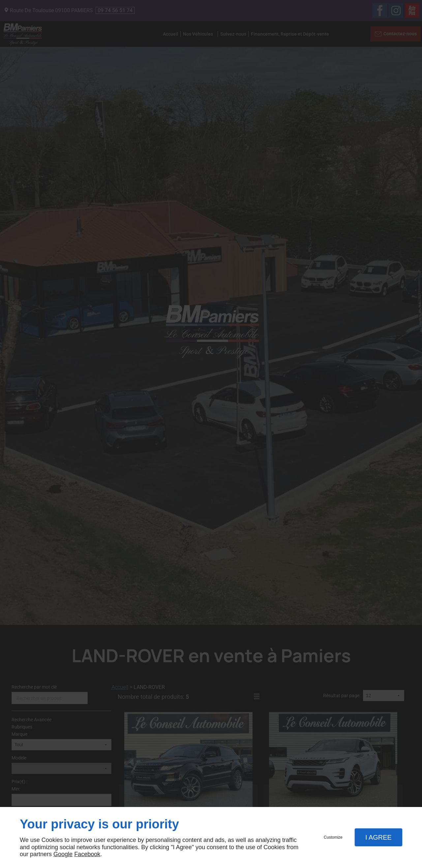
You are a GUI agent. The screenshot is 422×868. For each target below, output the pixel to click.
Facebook (87, 854)
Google (63, 854)
